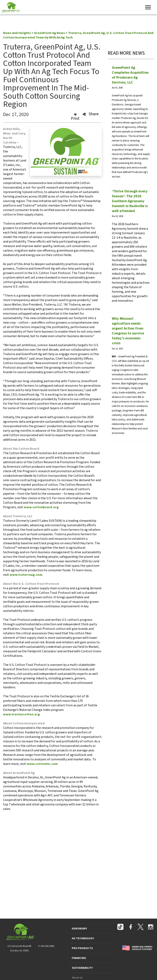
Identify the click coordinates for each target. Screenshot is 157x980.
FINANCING (79, 958)
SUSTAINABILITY (82, 968)
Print (75, 117)
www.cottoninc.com (42, 764)
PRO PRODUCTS (82, 948)
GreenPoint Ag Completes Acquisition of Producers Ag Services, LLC (130, 75)
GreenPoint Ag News (49, 33)
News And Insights (17, 33)
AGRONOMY (79, 929)
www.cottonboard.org (41, 507)
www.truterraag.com (26, 575)
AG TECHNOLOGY (83, 938)
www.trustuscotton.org (21, 714)
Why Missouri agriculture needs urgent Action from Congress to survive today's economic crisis (128, 331)
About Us (77, 978)
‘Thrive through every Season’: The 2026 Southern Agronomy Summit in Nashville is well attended (130, 201)
